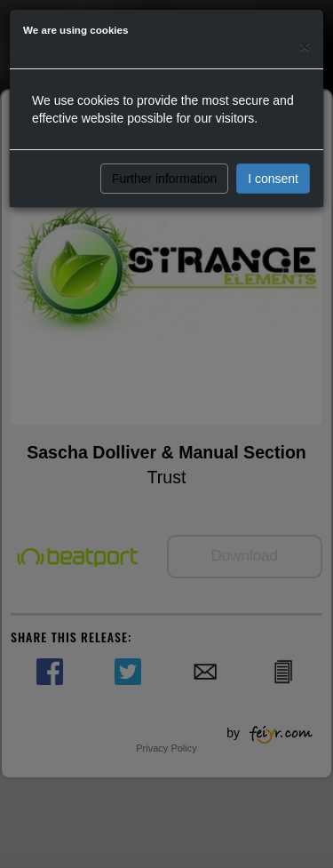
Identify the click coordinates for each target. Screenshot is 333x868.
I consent (273, 179)
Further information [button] (164, 179)
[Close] (305, 46)
